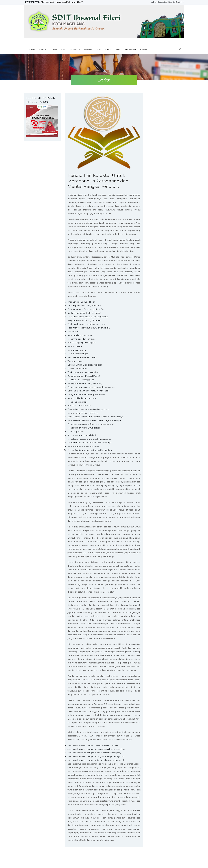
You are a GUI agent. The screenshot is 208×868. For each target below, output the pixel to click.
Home (32, 50)
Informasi (88, 50)
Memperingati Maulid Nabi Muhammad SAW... (62, 2)
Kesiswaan (75, 50)
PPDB (63, 50)
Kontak (144, 50)
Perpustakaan (130, 50)
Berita (99, 50)
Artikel (108, 50)
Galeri (117, 50)
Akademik (43, 50)
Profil (54, 50)
